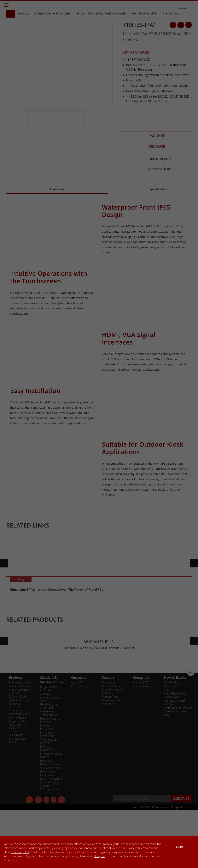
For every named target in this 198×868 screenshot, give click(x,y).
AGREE (181, 847)
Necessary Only (20, 852)
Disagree (99, 856)
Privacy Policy (134, 848)
